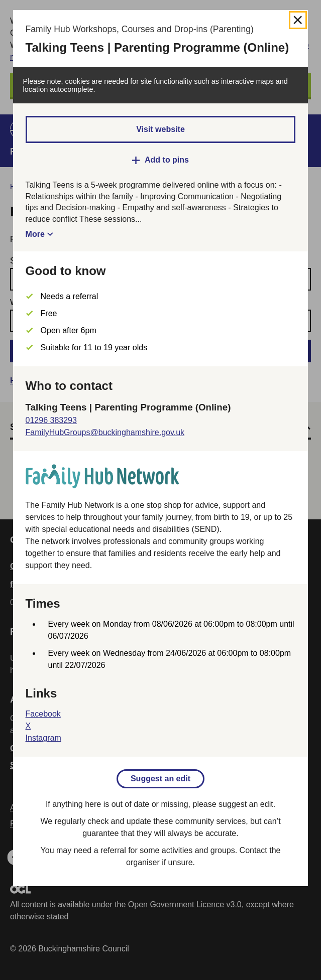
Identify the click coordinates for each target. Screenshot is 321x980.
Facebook (43, 714)
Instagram (43, 738)
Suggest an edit (160, 779)
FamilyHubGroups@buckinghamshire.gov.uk (105, 432)
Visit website (160, 129)
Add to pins (167, 160)
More (35, 234)
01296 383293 (51, 420)
